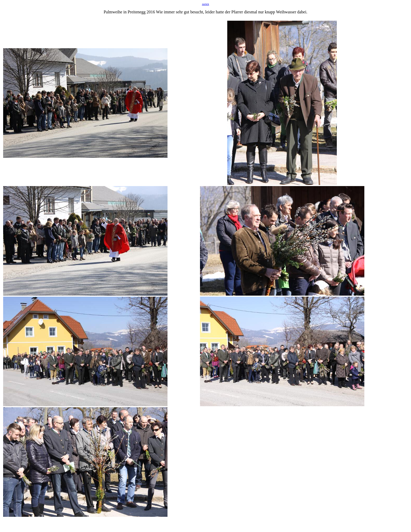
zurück (205, 4)
